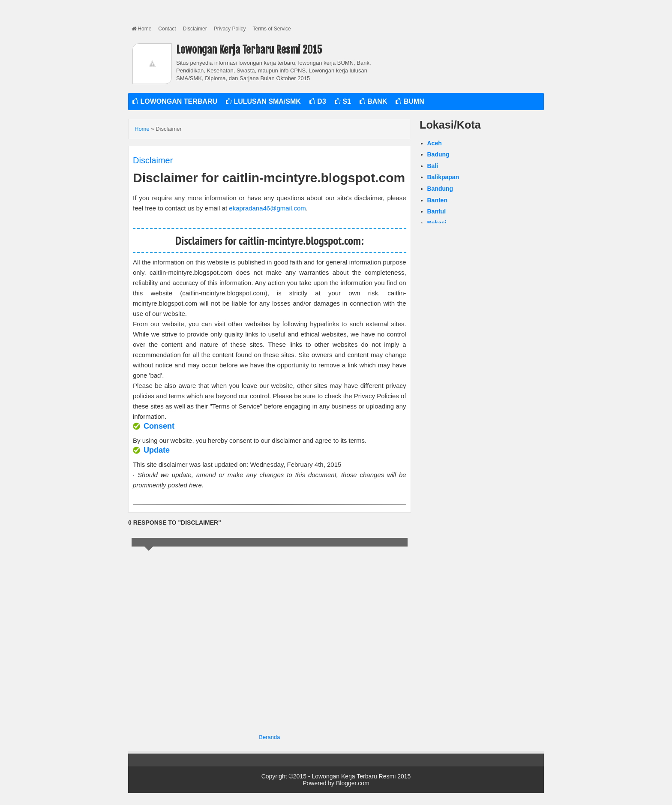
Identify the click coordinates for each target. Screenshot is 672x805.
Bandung (440, 189)
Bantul (437, 211)
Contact (167, 29)
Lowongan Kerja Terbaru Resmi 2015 (249, 50)
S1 (343, 101)
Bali (433, 166)
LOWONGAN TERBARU (175, 101)
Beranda (269, 737)
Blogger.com (353, 783)
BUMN (410, 101)
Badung (438, 154)
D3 (318, 101)
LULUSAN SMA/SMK (263, 101)
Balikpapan (443, 177)
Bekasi (437, 223)
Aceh (435, 143)
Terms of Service (271, 29)
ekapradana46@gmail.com (267, 208)
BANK (373, 101)
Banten (437, 200)
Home (141, 29)
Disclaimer (195, 29)
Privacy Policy (230, 29)
